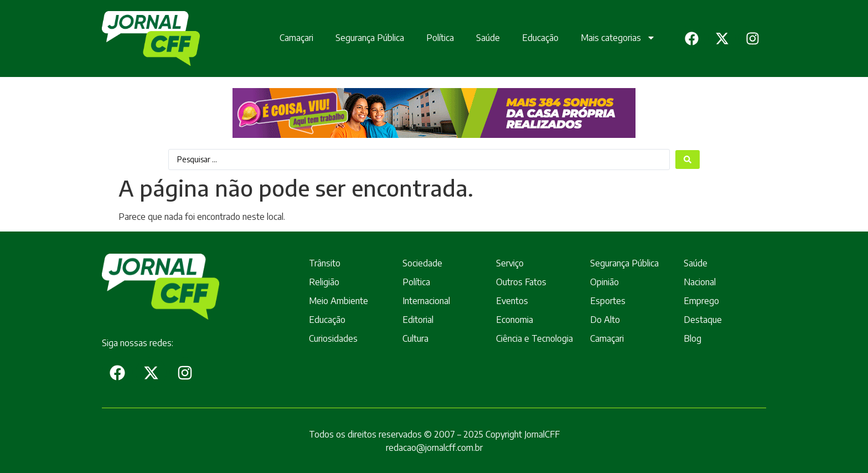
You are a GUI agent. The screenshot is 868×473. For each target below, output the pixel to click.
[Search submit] (688, 160)
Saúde (488, 38)
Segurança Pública (370, 38)
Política (440, 38)
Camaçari (296, 38)
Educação (540, 38)
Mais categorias (618, 38)
